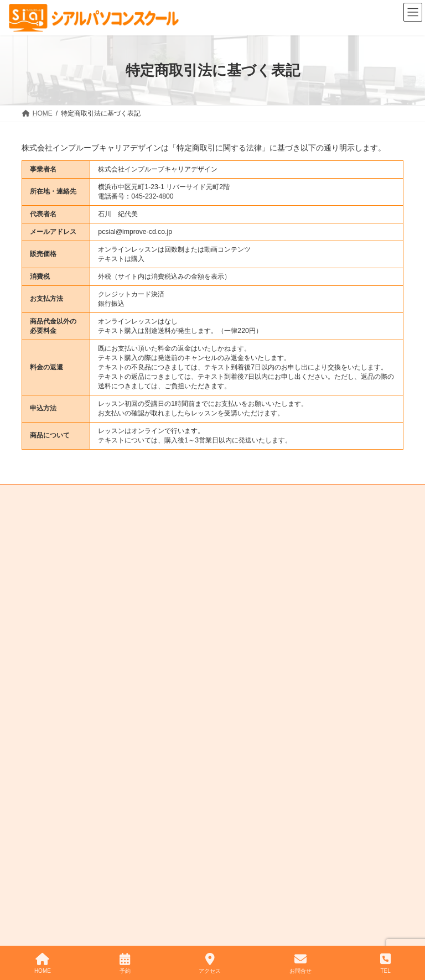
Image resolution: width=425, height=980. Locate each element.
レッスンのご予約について (71, 512)
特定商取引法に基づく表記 (71, 525)
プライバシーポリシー (167, 525)
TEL (385, 963)
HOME (42, 498)
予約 (125, 963)
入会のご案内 (94, 498)
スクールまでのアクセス (310, 498)
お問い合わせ (153, 512)
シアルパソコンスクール (188, 924)
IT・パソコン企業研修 (229, 512)
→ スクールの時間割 (267, 658)
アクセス (210, 963)
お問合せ (300, 963)
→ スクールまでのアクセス (282, 680)
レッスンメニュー (163, 498)
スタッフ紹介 (232, 498)
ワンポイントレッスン (317, 512)
